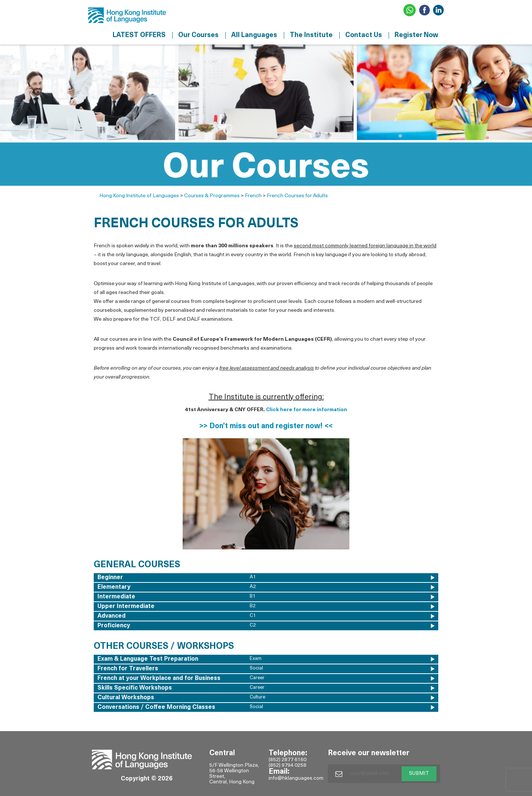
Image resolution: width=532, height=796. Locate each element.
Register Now (416, 35)
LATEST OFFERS (139, 35)
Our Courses (198, 35)
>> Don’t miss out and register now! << (266, 426)
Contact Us (364, 35)
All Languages (254, 35)
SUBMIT (419, 774)
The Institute (311, 35)
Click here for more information (307, 410)
